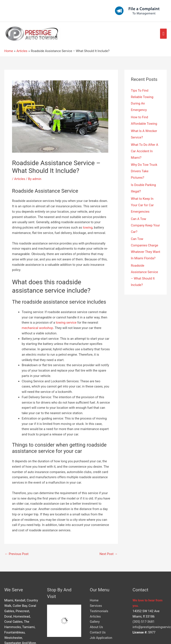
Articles (20, 179)
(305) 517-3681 (144, 622)
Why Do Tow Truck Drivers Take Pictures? (144, 171)
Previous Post (17, 554)
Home (94, 600)
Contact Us (98, 632)
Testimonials (99, 611)
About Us (96, 627)
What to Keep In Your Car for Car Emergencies (142, 205)
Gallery (95, 622)
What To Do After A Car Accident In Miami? (144, 151)
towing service (66, 323)
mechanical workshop (37, 328)
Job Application (101, 638)
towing (88, 227)
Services (96, 606)
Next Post (108, 554)
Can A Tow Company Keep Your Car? (145, 225)
